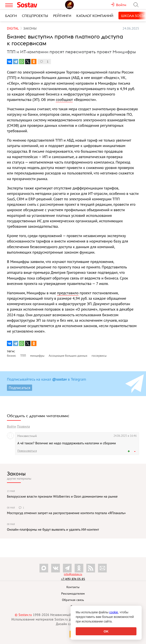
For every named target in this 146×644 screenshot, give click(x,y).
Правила (23, 426)
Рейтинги (62, 16)
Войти (11, 426)
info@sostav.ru (73, 574)
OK (106, 631)
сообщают (64, 100)
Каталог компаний (95, 16)
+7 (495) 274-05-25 (73, 579)
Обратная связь (73, 600)
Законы (16, 473)
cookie (114, 612)
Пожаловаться (27, 451)
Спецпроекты (35, 16)
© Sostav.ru (23, 615)
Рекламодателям (73, 594)
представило (68, 293)
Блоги (11, 16)
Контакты (73, 587)
